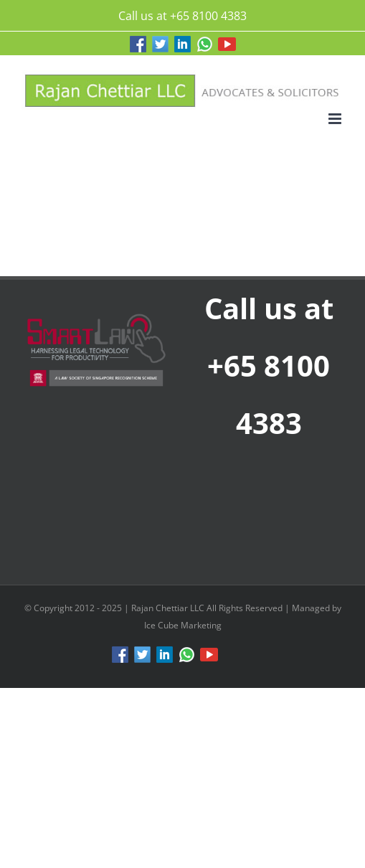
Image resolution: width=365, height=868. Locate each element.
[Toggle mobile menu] (336, 119)
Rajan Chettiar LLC (169, 608)
